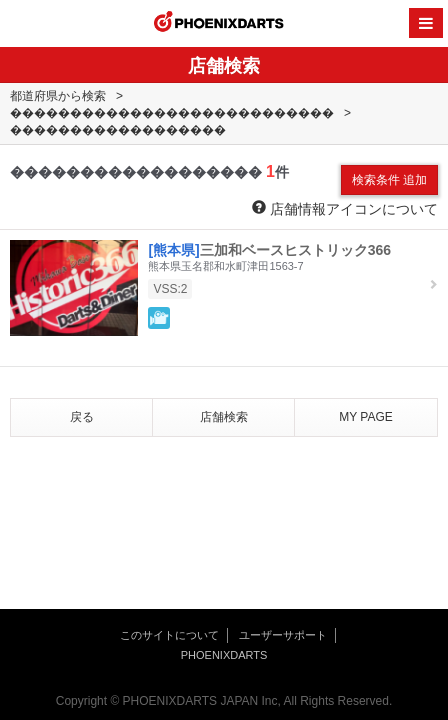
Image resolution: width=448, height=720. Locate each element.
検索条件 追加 (389, 180)
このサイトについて (169, 635)
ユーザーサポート (283, 635)
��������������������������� (172, 113)
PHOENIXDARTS (219, 24)
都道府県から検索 (58, 96)
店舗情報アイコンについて (345, 208)
